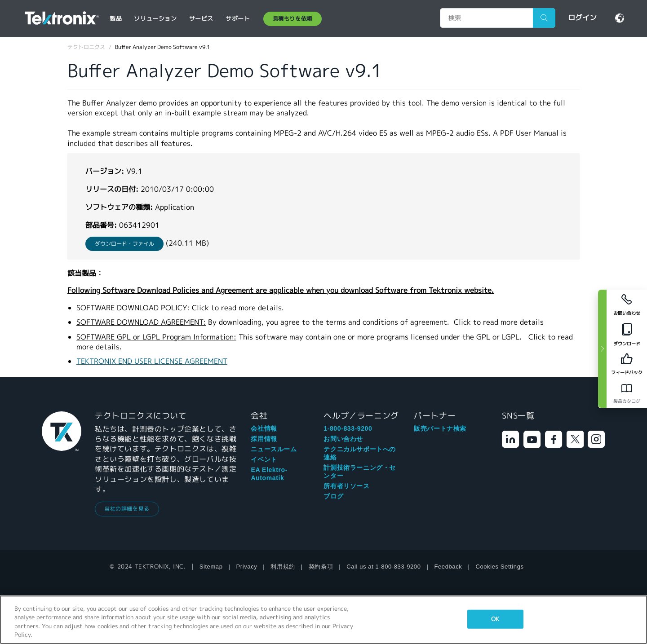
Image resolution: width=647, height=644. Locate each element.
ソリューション (155, 19)
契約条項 (321, 567)
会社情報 (264, 428)
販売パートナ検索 (440, 428)
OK (495, 619)
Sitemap (211, 567)
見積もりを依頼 (292, 19)
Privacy (247, 567)
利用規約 (283, 567)
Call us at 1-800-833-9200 (383, 567)
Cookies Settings (499, 567)
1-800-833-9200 (348, 428)
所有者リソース (346, 486)
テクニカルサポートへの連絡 (360, 453)
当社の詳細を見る (127, 509)
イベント (264, 459)
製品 (116, 19)
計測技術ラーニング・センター (360, 472)
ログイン (582, 18)
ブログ (333, 496)
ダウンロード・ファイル (124, 244)
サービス (201, 19)
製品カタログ (627, 401)
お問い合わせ (343, 439)
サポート (238, 19)
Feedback (448, 567)
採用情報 (264, 439)
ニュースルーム (274, 449)
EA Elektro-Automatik (269, 474)
